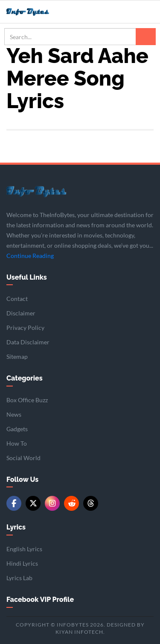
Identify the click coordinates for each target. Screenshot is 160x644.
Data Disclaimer (28, 342)
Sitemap (17, 356)
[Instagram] (52, 503)
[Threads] (91, 503)
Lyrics (16, 527)
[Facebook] (14, 503)
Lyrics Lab (19, 578)
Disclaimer (21, 313)
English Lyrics (24, 549)
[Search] (146, 37)
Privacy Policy (25, 328)
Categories (25, 378)
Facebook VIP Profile (40, 600)
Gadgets (17, 429)
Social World (23, 458)
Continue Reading (30, 256)
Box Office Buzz (27, 400)
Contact (17, 299)
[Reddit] (71, 503)
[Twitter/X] (33, 503)
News (14, 414)
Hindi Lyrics (22, 563)
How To (17, 443)
